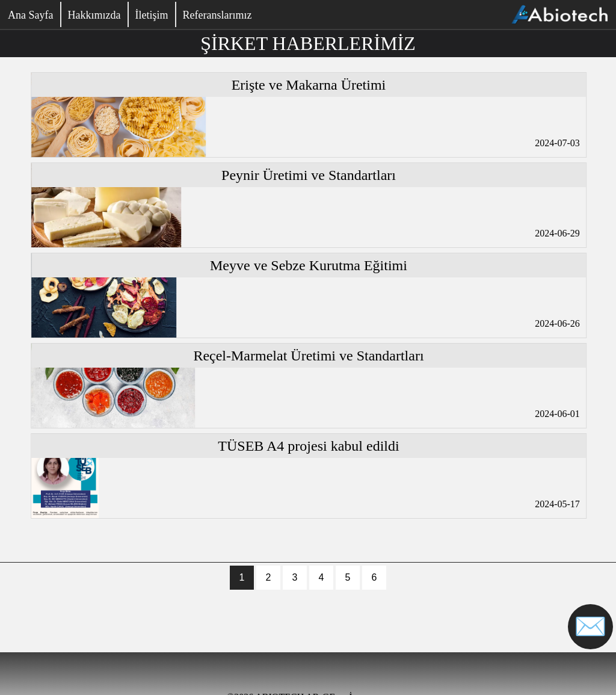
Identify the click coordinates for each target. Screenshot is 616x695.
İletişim (151, 15)
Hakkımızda (94, 15)
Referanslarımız (217, 15)
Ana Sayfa (30, 15)
